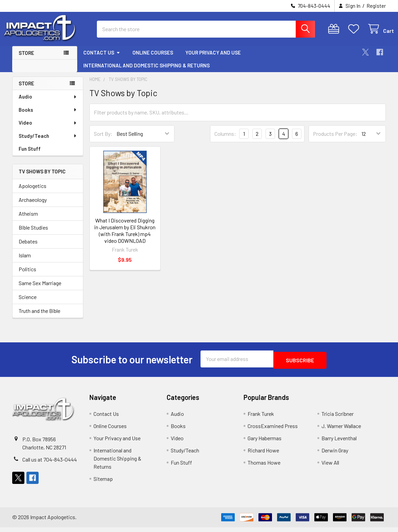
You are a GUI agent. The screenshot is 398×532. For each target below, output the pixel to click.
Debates (28, 247)
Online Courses (153, 59)
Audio (48, 103)
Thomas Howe (264, 467)
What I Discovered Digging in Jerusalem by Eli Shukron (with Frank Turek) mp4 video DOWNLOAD (125, 237)
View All (330, 467)
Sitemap (103, 483)
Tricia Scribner (338, 418)
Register (376, 6)
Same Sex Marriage (40, 289)
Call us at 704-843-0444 (50, 464)
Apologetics (33, 192)
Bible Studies (33, 233)
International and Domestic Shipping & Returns (146, 71)
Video (48, 129)
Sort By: (103, 140)
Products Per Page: (335, 140)
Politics (27, 275)
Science (28, 303)
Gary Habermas (265, 443)
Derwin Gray (335, 455)
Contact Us (102, 59)
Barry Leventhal (339, 443)
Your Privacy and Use (213, 59)
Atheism (28, 220)
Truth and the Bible (39, 317)
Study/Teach (48, 142)
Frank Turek (261, 418)
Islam (25, 261)
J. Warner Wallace (341, 431)
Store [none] (26, 89)
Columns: (225, 140)
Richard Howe (263, 455)
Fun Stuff (30, 155)
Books (48, 116)
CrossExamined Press (273, 431)
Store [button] (26, 59)
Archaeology (33, 206)
